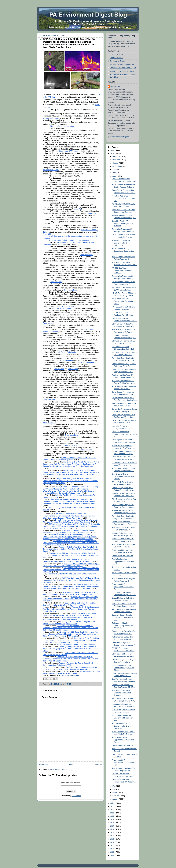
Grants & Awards (116, 58)
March (115, 793)
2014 (113, 836)
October (116, 163)
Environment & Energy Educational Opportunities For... (123, 251)
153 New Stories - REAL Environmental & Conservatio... (121, 243)
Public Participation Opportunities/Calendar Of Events (123, 740)
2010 (113, 849)
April (114, 789)
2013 (113, 839)
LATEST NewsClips (117, 54)
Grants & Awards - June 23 (122, 556)
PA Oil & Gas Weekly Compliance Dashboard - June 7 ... (123, 270)
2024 (113, 803)
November (117, 160)
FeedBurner (76, 796)
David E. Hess (116, 87)
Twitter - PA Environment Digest (122, 64)
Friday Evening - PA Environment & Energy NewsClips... (122, 726)
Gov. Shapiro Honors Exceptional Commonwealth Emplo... (124, 476)
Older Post (98, 765)
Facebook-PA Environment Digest (123, 68)
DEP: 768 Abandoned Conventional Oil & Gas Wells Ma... (124, 434)
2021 (113, 813)
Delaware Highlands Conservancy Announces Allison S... (123, 626)
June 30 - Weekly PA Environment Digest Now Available (123, 223)
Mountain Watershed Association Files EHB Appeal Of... (125, 198)
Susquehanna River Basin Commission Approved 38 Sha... (123, 668)
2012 (113, 842)
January (116, 799)
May (114, 786)
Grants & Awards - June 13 (122, 745)
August (115, 170)
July (114, 173)
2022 (113, 810)
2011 (113, 846)
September (117, 166)
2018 (113, 823)
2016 (113, 829)
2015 (113, 833)
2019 (113, 819)
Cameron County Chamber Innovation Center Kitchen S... (123, 617)
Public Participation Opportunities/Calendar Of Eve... (123, 562)
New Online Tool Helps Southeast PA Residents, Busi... (123, 301)
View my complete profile (120, 137)
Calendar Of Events (117, 61)
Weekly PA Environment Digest (122, 71)
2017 (113, 826)
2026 (113, 150)
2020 (113, 816)
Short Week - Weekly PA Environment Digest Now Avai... (123, 718)
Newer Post (43, 765)
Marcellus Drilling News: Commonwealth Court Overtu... (121, 693)
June (115, 176)
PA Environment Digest (71, 675)
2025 (113, 154)
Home (71, 765)
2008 (113, 855)
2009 (113, 852)
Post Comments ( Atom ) (59, 770)
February (116, 796)
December (117, 156)
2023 (113, 806)
